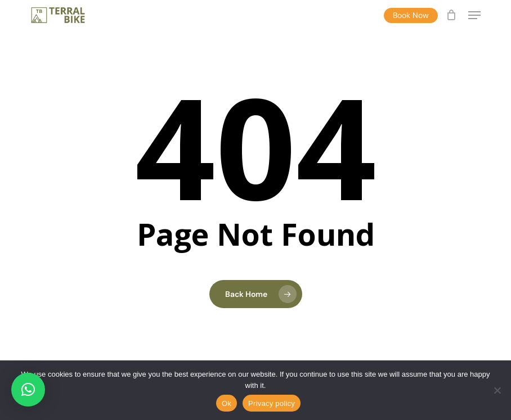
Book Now (411, 15)
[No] (497, 390)
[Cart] (452, 15)
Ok (227, 403)
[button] (474, 15)
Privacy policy (272, 403)
